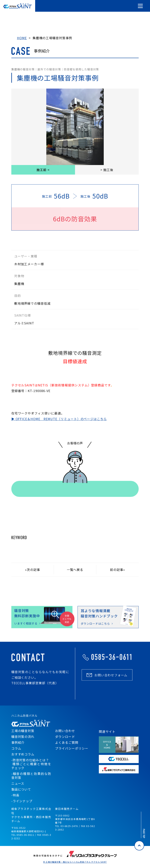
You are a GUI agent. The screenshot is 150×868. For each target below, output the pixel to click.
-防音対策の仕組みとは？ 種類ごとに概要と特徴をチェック (31, 764)
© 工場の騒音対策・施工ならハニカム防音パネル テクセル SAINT (75, 862)
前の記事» (117, 570)
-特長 (15, 795)
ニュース (18, 783)
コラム (16, 748)
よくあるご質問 (67, 742)
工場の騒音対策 (23, 731)
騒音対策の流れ (23, 737)
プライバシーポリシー (72, 748)
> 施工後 (107, 170)
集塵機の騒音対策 (23, 69)
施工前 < (43, 170)
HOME (22, 38)
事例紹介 (18, 742)
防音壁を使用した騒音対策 (81, 69)
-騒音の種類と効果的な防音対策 (31, 776)
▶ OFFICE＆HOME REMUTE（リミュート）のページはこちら (59, 419)
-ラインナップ (22, 801)
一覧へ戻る (75, 570)
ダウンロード (65, 737)
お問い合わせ (65, 731)
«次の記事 (33, 570)
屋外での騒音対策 (49, 69)
